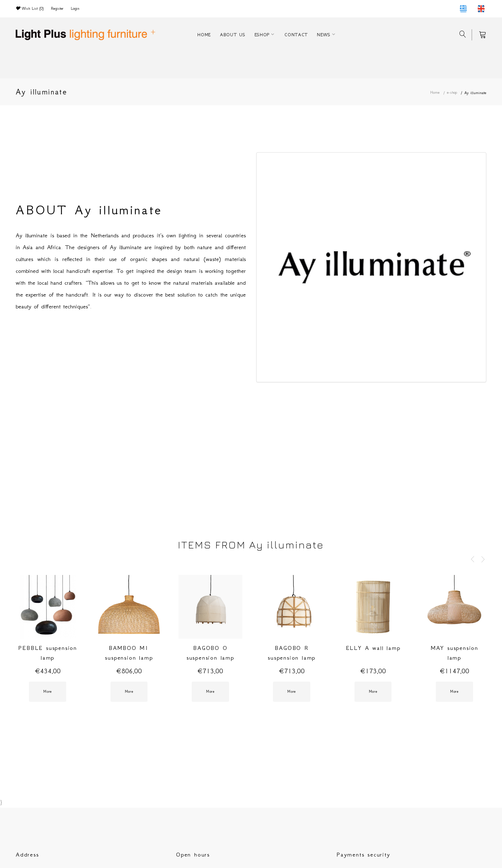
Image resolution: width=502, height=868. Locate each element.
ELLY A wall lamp (373, 648)
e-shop (452, 93)
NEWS (324, 35)
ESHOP (262, 35)
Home (435, 93)
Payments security (363, 854)
